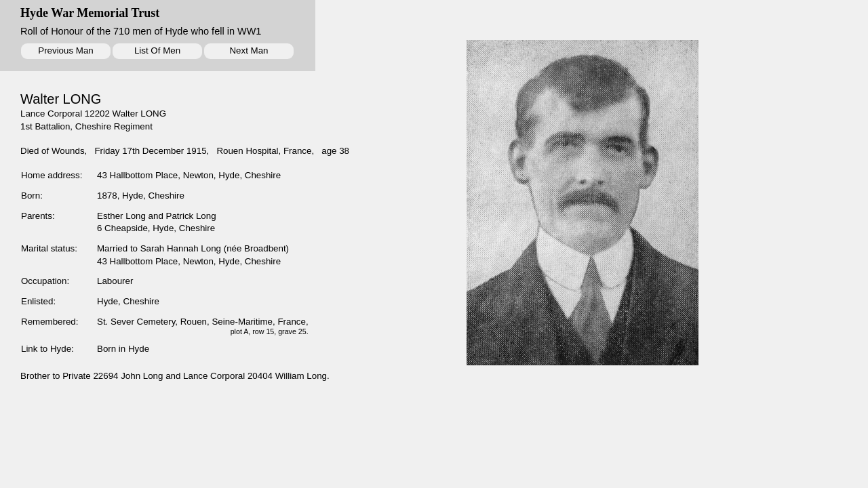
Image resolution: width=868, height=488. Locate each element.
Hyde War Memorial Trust (90, 13)
